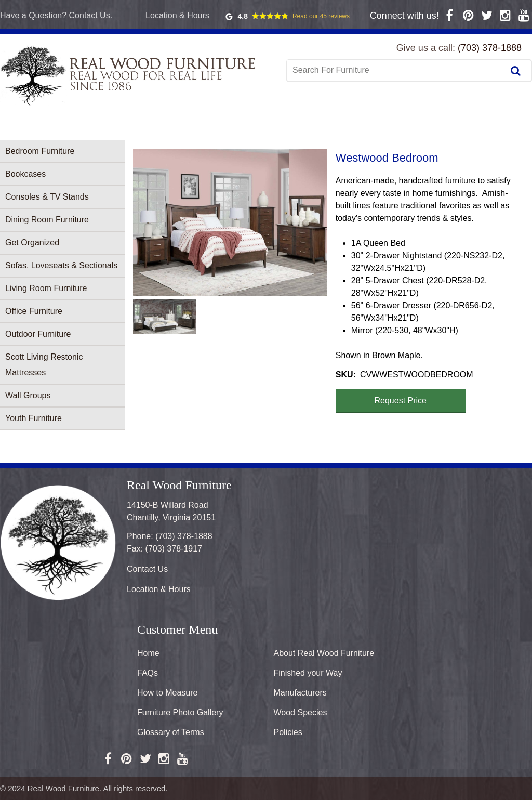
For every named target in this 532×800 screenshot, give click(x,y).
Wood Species (301, 712)
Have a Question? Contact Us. (56, 15)
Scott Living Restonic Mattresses (44, 365)
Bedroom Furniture (40, 151)
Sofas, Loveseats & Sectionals (61, 265)
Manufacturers (300, 693)
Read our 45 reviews (321, 16)
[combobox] (396, 70)
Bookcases (25, 174)
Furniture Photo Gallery (180, 712)
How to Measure (168, 693)
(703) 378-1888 (490, 48)
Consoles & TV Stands (47, 197)
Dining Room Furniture (47, 220)
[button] (230, 222)
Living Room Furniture (46, 288)
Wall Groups (28, 395)
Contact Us (147, 569)
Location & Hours (177, 15)
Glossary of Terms (171, 732)
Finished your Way (308, 673)
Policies (288, 732)
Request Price (401, 401)
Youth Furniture (34, 418)
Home (148, 653)
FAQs (148, 673)
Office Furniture (34, 311)
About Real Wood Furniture (324, 653)
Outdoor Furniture (38, 334)
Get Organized (32, 242)
